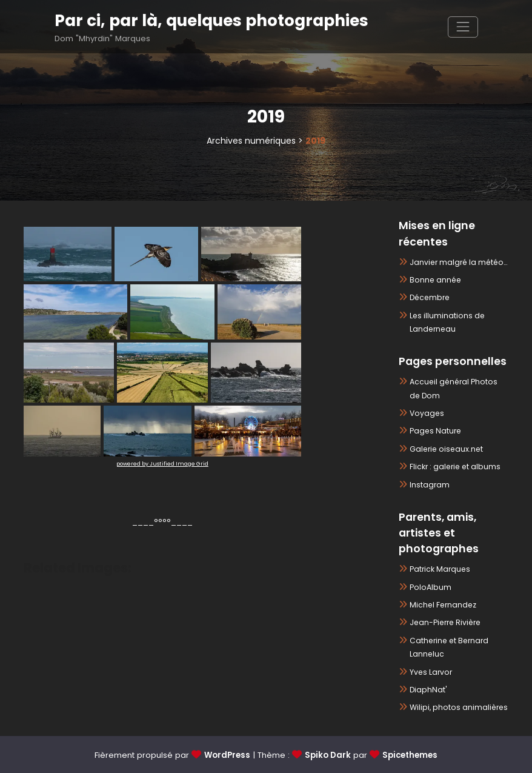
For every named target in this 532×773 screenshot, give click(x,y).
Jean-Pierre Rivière (445, 622)
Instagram (430, 485)
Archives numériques (251, 141)
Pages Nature (435, 431)
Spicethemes (410, 755)
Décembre (430, 297)
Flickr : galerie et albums (455, 467)
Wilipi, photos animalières (459, 707)
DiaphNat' (428, 690)
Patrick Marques (440, 569)
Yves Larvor (431, 672)
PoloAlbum (431, 587)
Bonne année (435, 280)
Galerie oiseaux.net (446, 449)
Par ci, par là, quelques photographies (211, 20)
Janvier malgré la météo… (458, 262)
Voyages (427, 413)
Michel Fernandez (443, 605)
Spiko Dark (328, 755)
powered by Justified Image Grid (162, 464)
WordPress (227, 755)
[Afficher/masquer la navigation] (463, 27)
